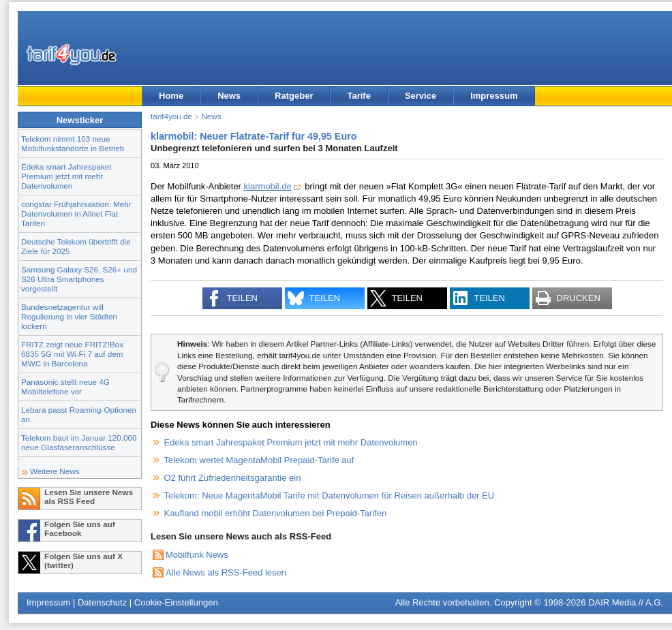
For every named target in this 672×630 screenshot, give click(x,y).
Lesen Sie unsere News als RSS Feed (89, 497)
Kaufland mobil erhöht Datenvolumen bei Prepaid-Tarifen (276, 513)
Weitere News (55, 471)
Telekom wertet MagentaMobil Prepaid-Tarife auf (259, 460)
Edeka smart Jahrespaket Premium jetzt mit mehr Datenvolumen (66, 176)
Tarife (358, 96)
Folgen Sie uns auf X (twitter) (83, 561)
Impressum (494, 96)
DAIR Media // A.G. (626, 602)
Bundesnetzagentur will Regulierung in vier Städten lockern (69, 316)
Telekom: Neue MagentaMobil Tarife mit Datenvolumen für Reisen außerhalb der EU (330, 495)
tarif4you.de (171, 116)
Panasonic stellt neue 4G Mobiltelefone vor (65, 387)
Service (421, 96)
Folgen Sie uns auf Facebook (80, 529)
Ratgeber (294, 96)
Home (171, 96)
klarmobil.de (268, 186)
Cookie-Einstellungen (176, 602)
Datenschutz (102, 602)
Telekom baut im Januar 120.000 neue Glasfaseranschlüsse (79, 442)
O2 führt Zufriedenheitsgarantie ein (233, 478)
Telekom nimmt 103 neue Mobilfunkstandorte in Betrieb (73, 143)
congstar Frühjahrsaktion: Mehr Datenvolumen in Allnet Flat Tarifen (76, 214)
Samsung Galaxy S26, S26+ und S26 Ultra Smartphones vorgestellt (79, 279)
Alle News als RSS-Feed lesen (226, 572)
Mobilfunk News (197, 555)
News (229, 96)
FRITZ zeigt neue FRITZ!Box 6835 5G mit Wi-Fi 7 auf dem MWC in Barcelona (72, 354)
